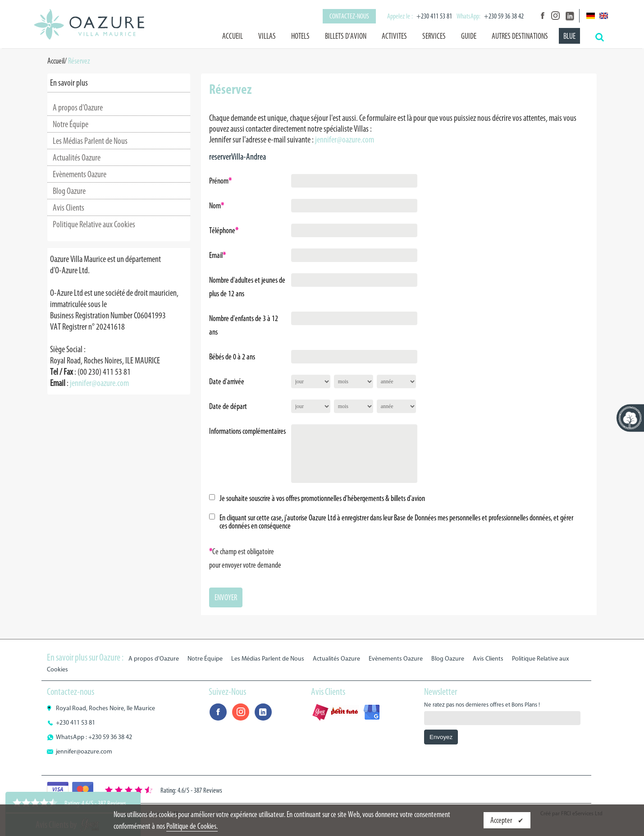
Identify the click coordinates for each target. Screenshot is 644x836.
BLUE (569, 36)
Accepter (502, 820)
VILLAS (267, 36)
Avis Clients (69, 207)
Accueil (233, 36)
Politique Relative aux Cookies (94, 224)
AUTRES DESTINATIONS (520, 36)
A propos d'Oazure (78, 107)
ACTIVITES (394, 36)
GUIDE (469, 36)
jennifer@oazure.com (99, 383)
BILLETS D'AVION (346, 36)
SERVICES (434, 36)
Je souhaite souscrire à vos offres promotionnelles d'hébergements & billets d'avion (322, 498)
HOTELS (300, 36)
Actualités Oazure (77, 157)
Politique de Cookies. (192, 826)
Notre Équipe (71, 124)
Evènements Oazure (80, 174)
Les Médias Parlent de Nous (90, 141)
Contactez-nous (349, 16)
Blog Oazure (69, 191)
